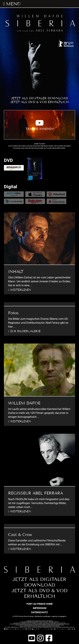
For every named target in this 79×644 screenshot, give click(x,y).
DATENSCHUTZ (39, 612)
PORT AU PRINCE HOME (40, 604)
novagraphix (62, 616)
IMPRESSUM (40, 608)
